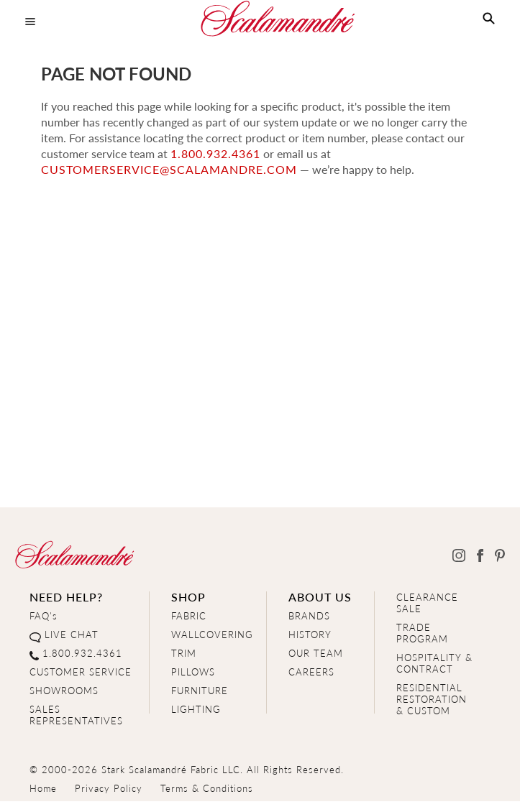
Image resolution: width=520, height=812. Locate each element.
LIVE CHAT (72, 634)
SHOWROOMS (64, 690)
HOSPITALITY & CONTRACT (434, 663)
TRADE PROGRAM (422, 633)
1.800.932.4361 (215, 153)
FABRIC (189, 615)
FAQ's (44, 615)
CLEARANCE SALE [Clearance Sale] (427, 603)
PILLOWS (193, 672)
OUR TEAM (316, 653)
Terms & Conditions (207, 788)
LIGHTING (196, 709)
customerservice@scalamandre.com (169, 169)
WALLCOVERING (212, 634)
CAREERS (311, 672)
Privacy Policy (109, 788)
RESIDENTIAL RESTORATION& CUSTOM (432, 699)
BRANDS (309, 615)
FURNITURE (200, 690)
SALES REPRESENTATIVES (76, 715)
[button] (489, 19)
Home (43, 788)
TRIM (184, 653)
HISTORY (310, 634)
